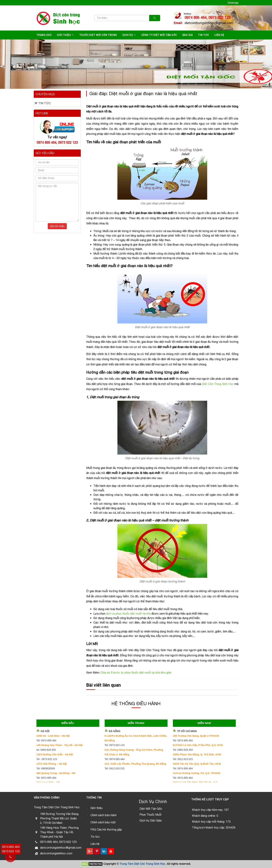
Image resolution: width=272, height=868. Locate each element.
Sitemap (233, 3)
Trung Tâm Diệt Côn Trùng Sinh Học (142, 864)
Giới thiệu (64, 35)
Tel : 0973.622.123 (47, 759)
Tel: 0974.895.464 (115, 759)
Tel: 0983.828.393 (183, 750)
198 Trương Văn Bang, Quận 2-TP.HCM (196, 736)
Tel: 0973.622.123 (115, 745)
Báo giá (188, 35)
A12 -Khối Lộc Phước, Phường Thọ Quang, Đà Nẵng (135, 764)
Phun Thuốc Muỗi (150, 815)
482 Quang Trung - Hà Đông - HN (56, 773)
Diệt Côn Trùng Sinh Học (218, 384)
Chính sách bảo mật (103, 822)
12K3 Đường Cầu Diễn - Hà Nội (55, 754)
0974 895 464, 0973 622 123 (207, 17)
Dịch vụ (128, 35)
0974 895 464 (11, 847)
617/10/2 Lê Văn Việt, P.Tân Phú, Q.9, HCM (198, 745)
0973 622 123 (11, 851)
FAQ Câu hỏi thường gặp (106, 829)
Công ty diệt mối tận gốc (159, 35)
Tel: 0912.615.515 (115, 768)
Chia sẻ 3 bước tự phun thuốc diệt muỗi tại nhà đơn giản (136, 672)
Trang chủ (44, 35)
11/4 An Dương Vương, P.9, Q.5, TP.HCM (197, 773)
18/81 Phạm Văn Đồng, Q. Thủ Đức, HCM (197, 754)
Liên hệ (219, 35)
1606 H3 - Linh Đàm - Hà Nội (53, 736)
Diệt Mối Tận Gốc (151, 809)
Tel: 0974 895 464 (46, 740)
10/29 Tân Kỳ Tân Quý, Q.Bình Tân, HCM (197, 764)
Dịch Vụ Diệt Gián (151, 820)
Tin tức (204, 35)
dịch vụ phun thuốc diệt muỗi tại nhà (128, 613)
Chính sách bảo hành (104, 815)
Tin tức (95, 837)
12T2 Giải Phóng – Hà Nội (52, 764)
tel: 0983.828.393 (46, 750)
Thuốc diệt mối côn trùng (98, 35)
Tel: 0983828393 (46, 768)
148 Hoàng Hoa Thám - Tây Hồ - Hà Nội (60, 745)
